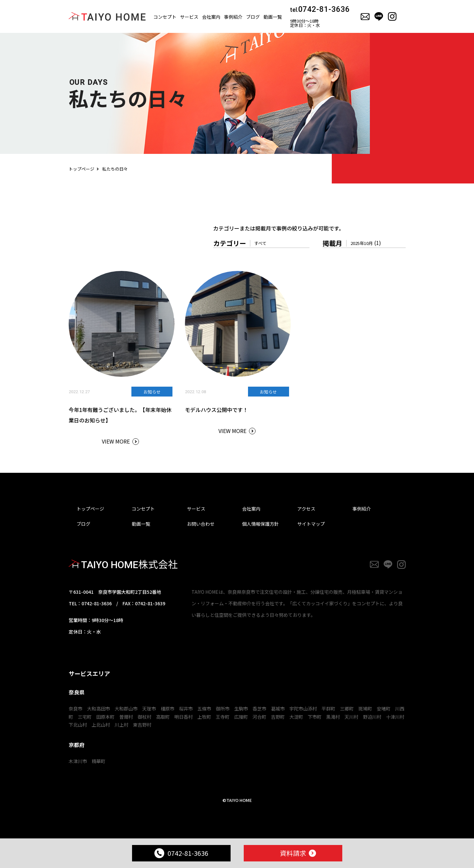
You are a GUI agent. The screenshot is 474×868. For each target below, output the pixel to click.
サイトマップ (311, 524)
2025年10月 (362, 243)
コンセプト (165, 17)
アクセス (306, 509)
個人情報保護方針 (260, 524)
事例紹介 (362, 509)
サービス (189, 17)
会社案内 (211, 17)
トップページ (81, 169)
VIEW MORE (116, 441)
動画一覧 (273, 17)
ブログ (253, 17)
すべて (260, 243)
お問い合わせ (201, 524)
